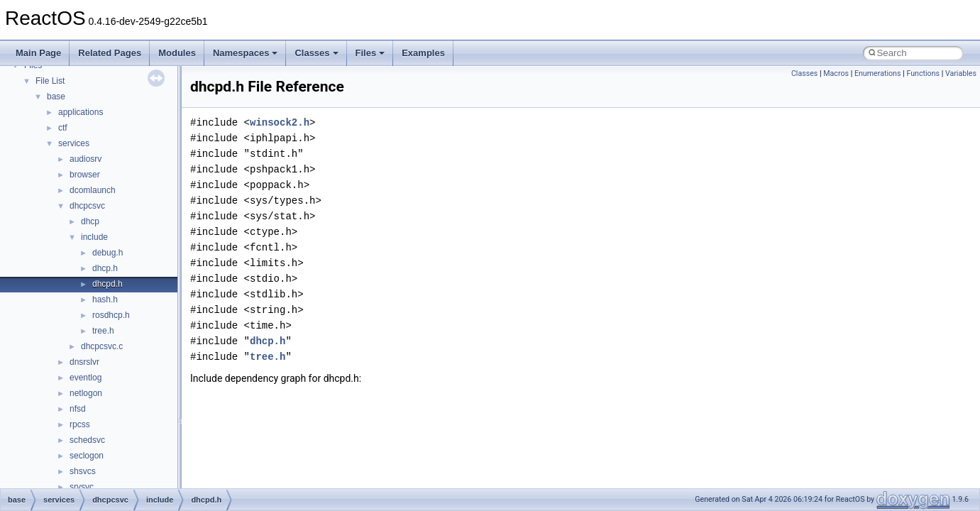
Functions (923, 73)
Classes (316, 53)
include (94, 237)
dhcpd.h (108, 284)
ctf (63, 128)
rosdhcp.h (111, 315)
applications (81, 112)
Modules (177, 53)
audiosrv (86, 159)
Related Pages (110, 53)
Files (370, 53)
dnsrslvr (84, 362)
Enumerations (878, 73)
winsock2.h (280, 122)
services (74, 143)
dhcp (90, 221)
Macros (836, 73)
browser (85, 175)
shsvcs (83, 471)
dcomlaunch (93, 190)
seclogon (87, 456)
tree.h (103, 331)
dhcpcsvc (87, 206)
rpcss (80, 424)
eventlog (86, 378)
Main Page (38, 53)
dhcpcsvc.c (102, 346)
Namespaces (246, 53)
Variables (961, 73)
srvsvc (82, 487)
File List (50, 81)
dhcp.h (105, 268)
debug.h (108, 253)
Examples (423, 53)
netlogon (86, 393)
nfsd (78, 409)
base (56, 97)
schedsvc (87, 440)
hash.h (105, 300)
